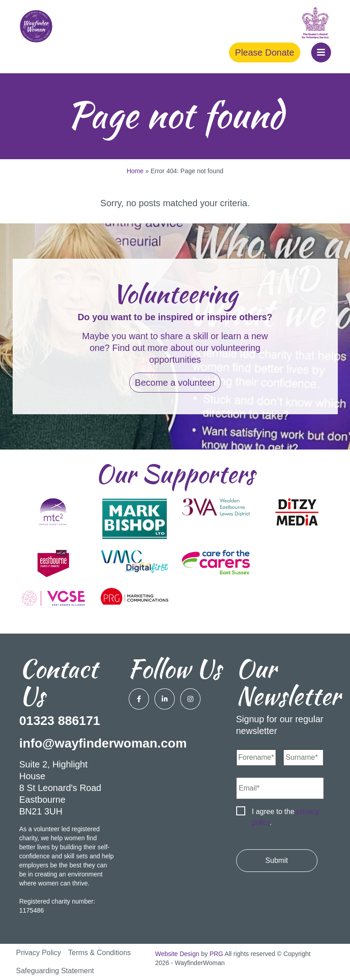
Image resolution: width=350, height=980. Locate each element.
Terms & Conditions (100, 953)
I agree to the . (286, 817)
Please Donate (264, 52)
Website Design (177, 954)
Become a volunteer (175, 383)
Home (135, 171)
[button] (321, 52)
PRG (216, 954)
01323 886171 (60, 721)
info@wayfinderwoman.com (103, 743)
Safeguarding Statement (55, 971)
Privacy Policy (39, 953)
